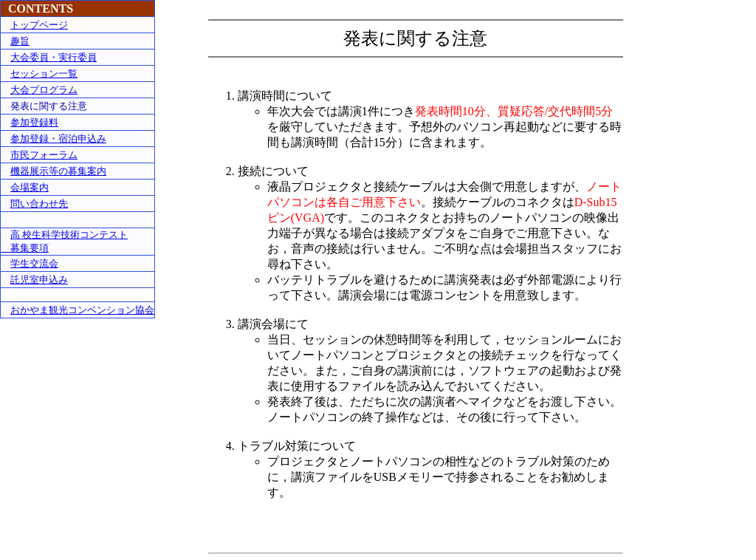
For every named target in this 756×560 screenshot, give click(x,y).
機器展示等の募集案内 (58, 171)
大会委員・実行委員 (54, 57)
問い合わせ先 (39, 204)
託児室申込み (39, 280)
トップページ (39, 25)
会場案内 (30, 187)
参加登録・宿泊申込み (58, 139)
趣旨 (20, 41)
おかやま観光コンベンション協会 (82, 310)
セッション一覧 (44, 74)
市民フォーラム (44, 155)
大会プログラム (44, 90)
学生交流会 (34, 263)
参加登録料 (34, 122)
